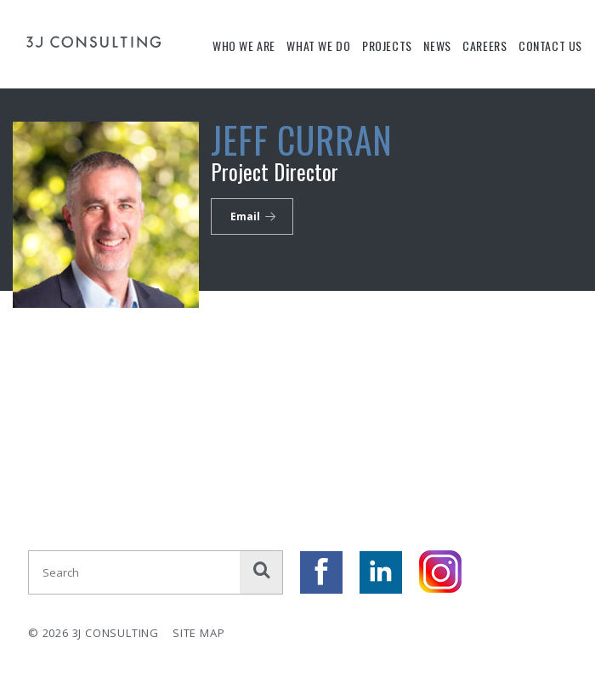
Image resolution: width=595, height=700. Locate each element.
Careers (484, 46)
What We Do (318, 46)
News (437, 46)
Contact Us (550, 46)
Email (245, 216)
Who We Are (244, 46)
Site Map (198, 633)
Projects (387, 46)
